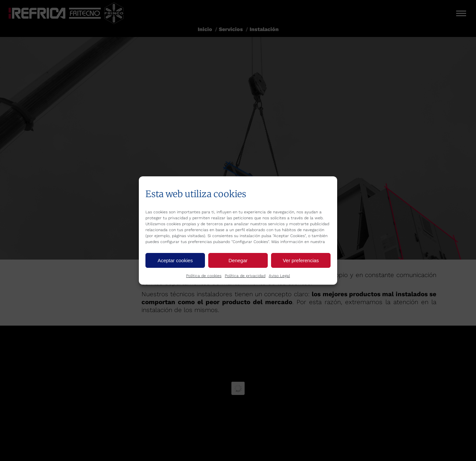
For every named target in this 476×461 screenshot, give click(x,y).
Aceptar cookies (175, 260)
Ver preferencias (301, 260)
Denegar (238, 260)
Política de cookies (204, 276)
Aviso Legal (279, 276)
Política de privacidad (245, 276)
